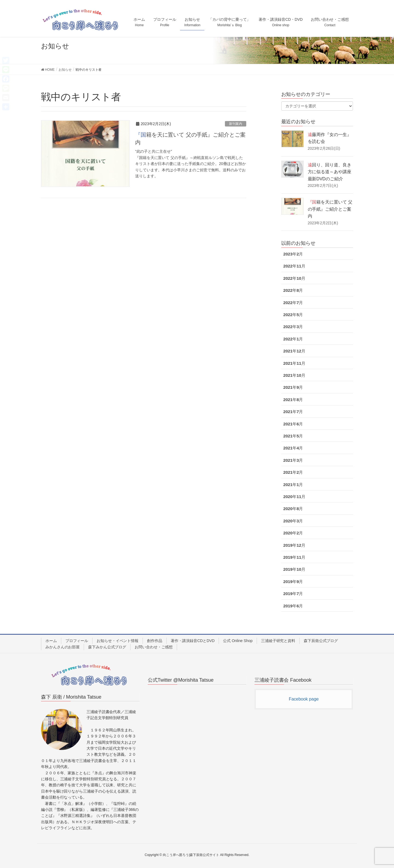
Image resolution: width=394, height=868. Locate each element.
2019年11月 (294, 557)
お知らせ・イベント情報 (118, 641)
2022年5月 (293, 315)
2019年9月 (293, 582)
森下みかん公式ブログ (107, 647)
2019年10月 (294, 569)
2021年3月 (293, 460)
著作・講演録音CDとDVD (193, 641)
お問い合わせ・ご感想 (154, 647)
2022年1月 (293, 339)
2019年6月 (293, 606)
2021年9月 (293, 387)
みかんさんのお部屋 (63, 647)
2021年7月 (293, 412)
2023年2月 (293, 254)
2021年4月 (293, 448)
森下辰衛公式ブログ (321, 641)
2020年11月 (294, 497)
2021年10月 (294, 375)
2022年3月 (293, 327)
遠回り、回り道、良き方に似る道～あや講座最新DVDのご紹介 (330, 172)
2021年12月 (294, 351)
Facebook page (304, 699)
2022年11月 (294, 266)
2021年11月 (294, 363)
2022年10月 (294, 278)
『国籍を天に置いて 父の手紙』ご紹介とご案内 (330, 209)
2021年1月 (293, 485)
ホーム (51, 641)
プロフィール (77, 641)
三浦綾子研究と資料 (278, 641)
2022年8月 (293, 290)
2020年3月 (293, 521)
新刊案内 (236, 124)
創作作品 (155, 641)
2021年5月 (293, 436)
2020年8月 (293, 509)
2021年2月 (293, 472)
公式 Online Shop (238, 641)
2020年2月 (293, 533)
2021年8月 (293, 400)
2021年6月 (293, 424)
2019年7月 (293, 594)
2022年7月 (293, 303)
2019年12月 (294, 545)
